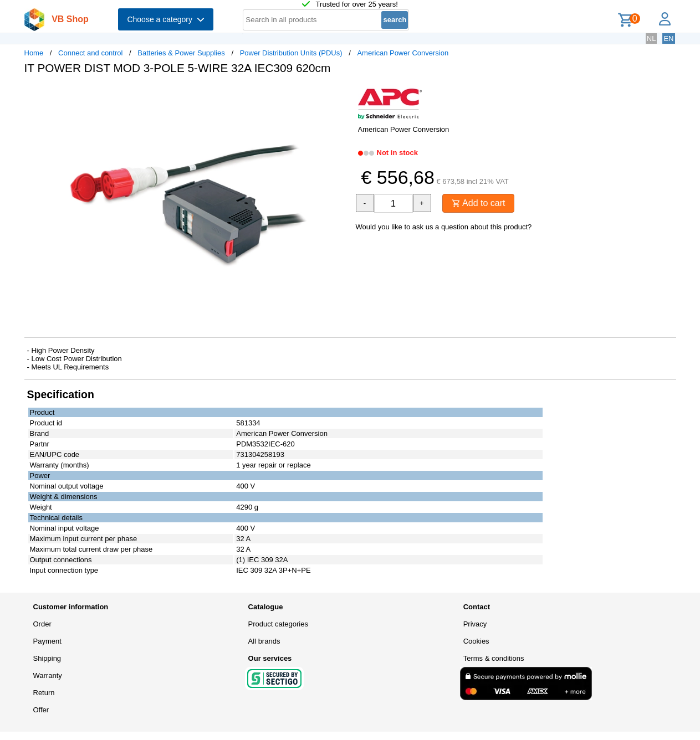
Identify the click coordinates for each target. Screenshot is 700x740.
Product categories (278, 624)
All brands (264, 641)
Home (34, 53)
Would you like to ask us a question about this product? (444, 227)
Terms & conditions (494, 658)
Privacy (475, 624)
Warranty (48, 675)
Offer (41, 710)
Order (42, 624)
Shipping (47, 658)
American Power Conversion (403, 53)
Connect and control (90, 53)
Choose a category (165, 19)
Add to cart (479, 203)
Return (44, 693)
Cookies (476, 641)
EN (668, 38)
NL (652, 38)
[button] (340, 95)
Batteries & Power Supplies (181, 53)
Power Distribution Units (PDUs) (291, 53)
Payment (47, 641)
